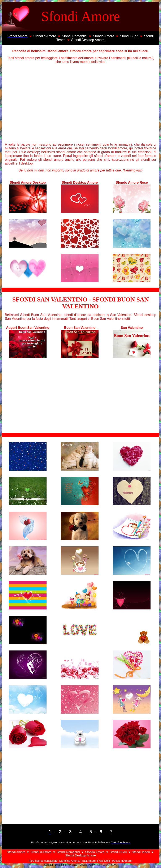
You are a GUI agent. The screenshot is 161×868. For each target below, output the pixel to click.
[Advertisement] (80, 103)
